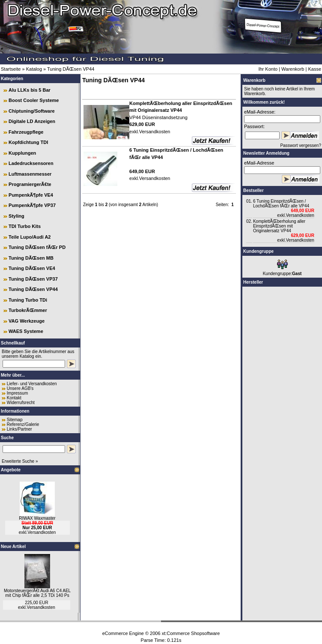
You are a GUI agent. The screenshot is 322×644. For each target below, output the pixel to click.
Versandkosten (42, 532)
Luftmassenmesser (30, 174)
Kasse (315, 69)
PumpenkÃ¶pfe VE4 (31, 195)
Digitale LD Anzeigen (32, 121)
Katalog (34, 69)
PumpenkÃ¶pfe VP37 (32, 205)
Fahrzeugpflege (26, 132)
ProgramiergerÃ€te (30, 184)
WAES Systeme (26, 331)
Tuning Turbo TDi (28, 300)
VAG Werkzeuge (27, 321)
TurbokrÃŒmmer (28, 310)
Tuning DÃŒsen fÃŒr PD (37, 247)
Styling (16, 216)
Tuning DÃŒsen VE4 (32, 268)
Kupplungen (22, 153)
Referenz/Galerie (23, 424)
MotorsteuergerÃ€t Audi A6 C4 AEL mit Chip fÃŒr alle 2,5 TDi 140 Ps (37, 593)
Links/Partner (19, 429)
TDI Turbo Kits (25, 226)
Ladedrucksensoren (31, 163)
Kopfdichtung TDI (28, 142)
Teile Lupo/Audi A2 (30, 237)
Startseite (11, 69)
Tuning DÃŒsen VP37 (33, 279)
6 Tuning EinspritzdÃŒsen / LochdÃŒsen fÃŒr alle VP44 (281, 204)
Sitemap (15, 420)
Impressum (17, 393)
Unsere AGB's (20, 388)
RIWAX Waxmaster (37, 518)
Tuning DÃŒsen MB (31, 258)
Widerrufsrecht (21, 403)
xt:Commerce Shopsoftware (191, 633)
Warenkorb (293, 69)
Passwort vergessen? (301, 145)
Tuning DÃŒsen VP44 (71, 69)
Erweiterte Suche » (20, 461)
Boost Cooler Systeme (34, 100)
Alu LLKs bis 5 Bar (30, 90)
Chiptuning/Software (32, 111)
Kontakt (14, 398)
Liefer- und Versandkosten (32, 384)
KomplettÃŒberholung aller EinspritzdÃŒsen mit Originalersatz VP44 (279, 226)
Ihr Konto (268, 69)
